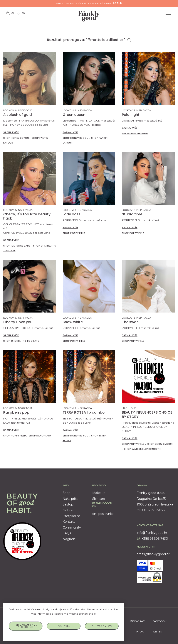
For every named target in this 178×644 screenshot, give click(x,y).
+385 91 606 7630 (152, 539)
